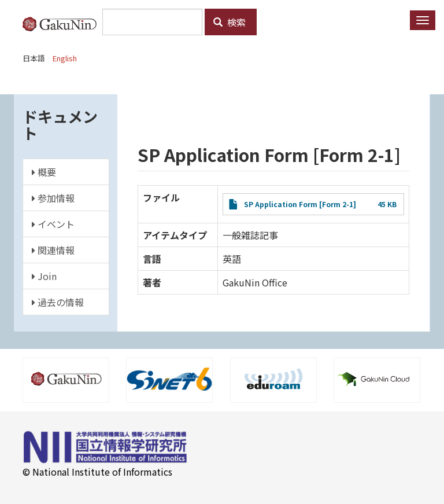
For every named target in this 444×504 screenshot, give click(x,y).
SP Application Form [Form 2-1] (300, 204)
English (65, 58)
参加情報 (53, 198)
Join (44, 276)
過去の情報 (58, 302)
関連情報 (53, 250)
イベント (53, 224)
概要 (44, 172)
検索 (230, 22)
